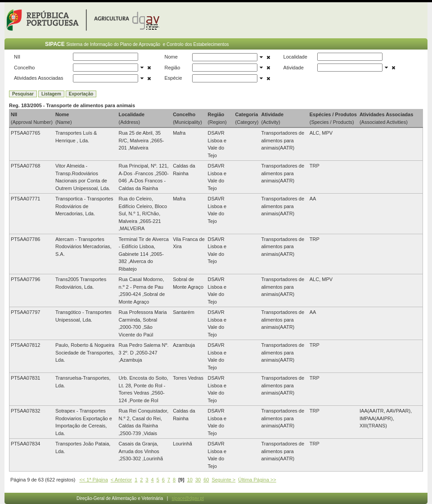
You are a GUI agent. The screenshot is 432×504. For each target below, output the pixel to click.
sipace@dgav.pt (188, 498)
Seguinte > (223, 480)
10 (190, 480)
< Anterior (121, 480)
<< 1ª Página (93, 480)
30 (198, 480)
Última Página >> (257, 480)
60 (206, 480)
